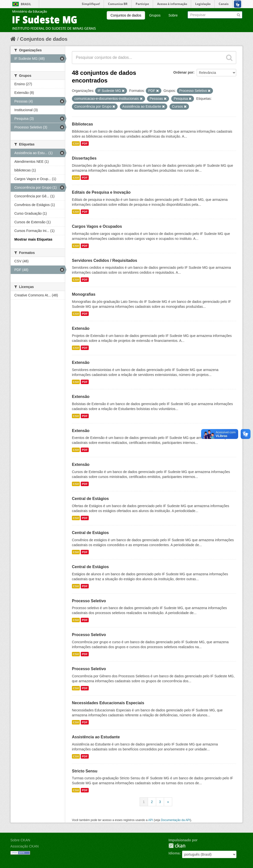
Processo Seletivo (89, 601)
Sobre (173, 15)
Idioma (174, 853)
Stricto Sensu (85, 771)
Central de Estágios (90, 499)
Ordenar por (183, 72)
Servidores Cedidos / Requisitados (105, 260)
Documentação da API (175, 820)
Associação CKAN (24, 846)
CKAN (177, 846)
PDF (85, 144)
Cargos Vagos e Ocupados (97, 226)
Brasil (26, 4)
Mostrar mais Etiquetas (33, 239)
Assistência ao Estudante (96, 737)
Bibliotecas (82, 124)
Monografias (84, 294)
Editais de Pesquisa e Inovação (101, 192)
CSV (76, 144)
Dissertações (84, 158)
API (151, 820)
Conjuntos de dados (126, 15)
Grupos (155, 15)
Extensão (81, 328)
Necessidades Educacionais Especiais (108, 703)
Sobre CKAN (20, 840)
